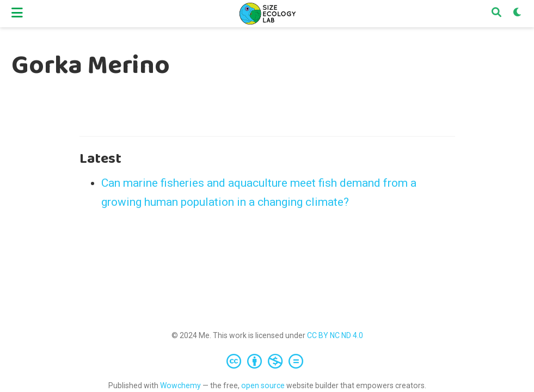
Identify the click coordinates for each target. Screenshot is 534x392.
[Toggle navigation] (17, 13)
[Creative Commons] (267, 361)
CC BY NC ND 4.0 (335, 335)
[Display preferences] (518, 14)
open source (263, 385)
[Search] (496, 14)
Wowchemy (180, 385)
